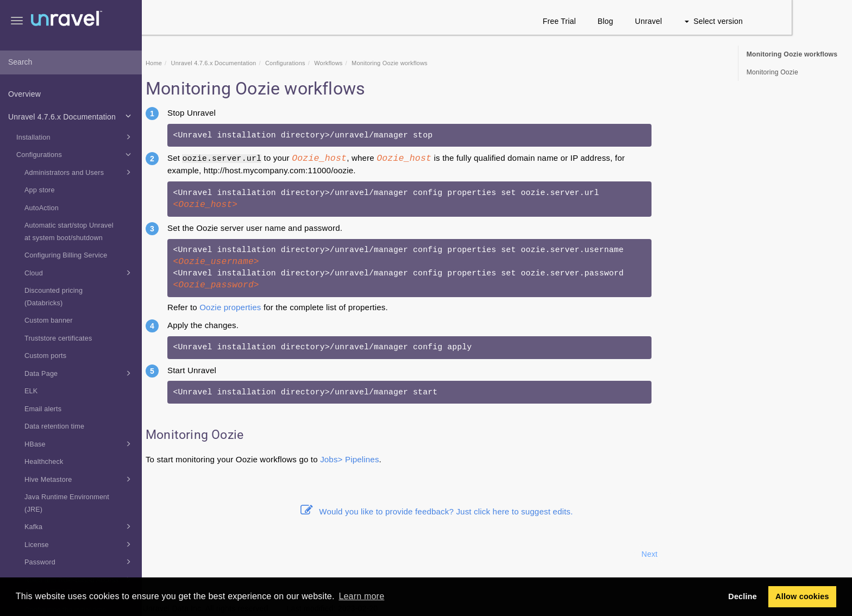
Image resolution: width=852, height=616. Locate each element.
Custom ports (45, 356)
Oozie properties (290, 307)
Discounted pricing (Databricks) (54, 297)
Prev (171, 554)
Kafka (79, 526)
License (79, 544)
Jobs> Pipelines (410, 459)
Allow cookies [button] (802, 596)
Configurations (75, 154)
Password (79, 562)
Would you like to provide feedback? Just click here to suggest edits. (497, 511)
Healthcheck (44, 462)
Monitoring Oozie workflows (792, 54)
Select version (774, 21)
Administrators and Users (79, 172)
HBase (79, 444)
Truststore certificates (58, 338)
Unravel (709, 21)
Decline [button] (743, 596)
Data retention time (54, 426)
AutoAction (42, 208)
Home (214, 63)
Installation (75, 137)
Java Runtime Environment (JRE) (67, 503)
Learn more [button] (361, 596)
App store (40, 190)
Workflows (389, 63)
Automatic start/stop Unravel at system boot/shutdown (69, 232)
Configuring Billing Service (66, 255)
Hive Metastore (79, 479)
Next (710, 554)
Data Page (79, 373)
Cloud (79, 273)
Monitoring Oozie (772, 72)
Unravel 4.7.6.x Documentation (71, 116)
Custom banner (49, 320)
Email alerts (43, 409)
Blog (666, 21)
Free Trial (620, 21)
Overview (24, 94)
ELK (31, 391)
